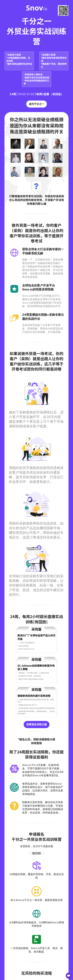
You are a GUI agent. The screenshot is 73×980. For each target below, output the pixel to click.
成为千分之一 (37, 104)
